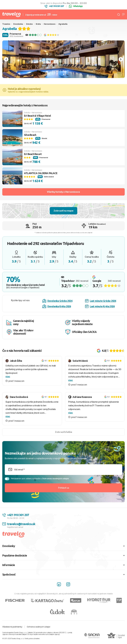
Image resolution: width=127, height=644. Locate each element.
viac (8, 376)
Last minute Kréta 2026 (100, 306)
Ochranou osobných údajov (55, 478)
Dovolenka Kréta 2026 (57, 306)
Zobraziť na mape (63, 211)
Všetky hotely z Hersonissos (63, 192)
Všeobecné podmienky (12, 627)
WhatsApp (76, 6)
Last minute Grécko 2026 (101, 301)
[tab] (64, 74)
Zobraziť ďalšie (64, 432)
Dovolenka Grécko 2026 (57, 301)
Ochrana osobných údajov (39, 627)
